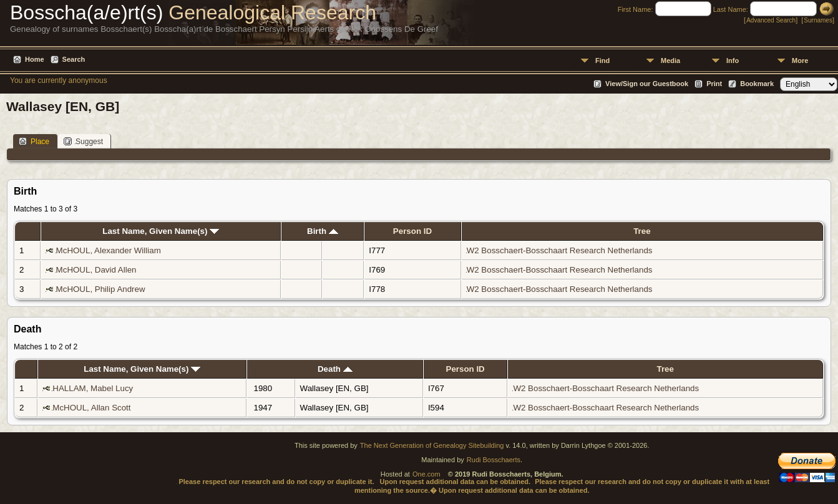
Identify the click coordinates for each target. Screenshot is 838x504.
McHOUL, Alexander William (109, 250)
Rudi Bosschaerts (494, 460)
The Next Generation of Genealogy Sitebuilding (432, 445)
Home (35, 59)
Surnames (818, 20)
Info (733, 61)
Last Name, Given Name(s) (161, 231)
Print (714, 84)
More (800, 61)
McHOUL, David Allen (96, 270)
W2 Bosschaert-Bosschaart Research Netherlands (560, 250)
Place (34, 141)
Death (335, 369)
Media (670, 61)
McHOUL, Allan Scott (91, 408)
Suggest (83, 141)
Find (602, 61)
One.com (426, 474)
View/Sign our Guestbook (647, 84)
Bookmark (757, 84)
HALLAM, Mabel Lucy (93, 388)
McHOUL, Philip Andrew (101, 289)
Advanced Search (771, 20)
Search (74, 59)
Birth (323, 231)
